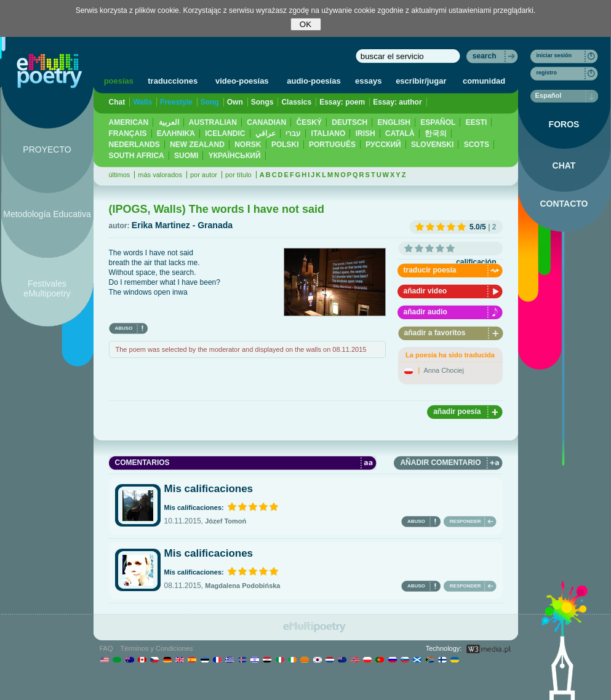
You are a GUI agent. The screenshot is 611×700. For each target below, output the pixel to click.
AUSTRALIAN (213, 122)
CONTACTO (564, 204)
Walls (142, 102)
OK (305, 24)
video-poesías (242, 81)
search (485, 56)
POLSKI (285, 145)
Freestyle (176, 102)
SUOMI (186, 156)
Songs (262, 102)
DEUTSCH (349, 122)
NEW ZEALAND (197, 145)
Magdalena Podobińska (242, 586)
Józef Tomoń (226, 521)
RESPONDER (465, 521)
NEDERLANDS (134, 145)
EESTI (477, 122)
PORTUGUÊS (332, 145)
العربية (169, 122)
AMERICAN (129, 122)
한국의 (436, 133)
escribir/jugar (421, 81)
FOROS (564, 124)
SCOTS (477, 145)
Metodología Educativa (47, 214)
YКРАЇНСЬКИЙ (235, 156)
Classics (296, 102)
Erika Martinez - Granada (182, 225)
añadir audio (425, 312)
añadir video (425, 291)
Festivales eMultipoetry (47, 288)
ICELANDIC (225, 133)
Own (235, 102)
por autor (204, 175)
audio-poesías (313, 81)
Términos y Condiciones (157, 648)
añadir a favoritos (435, 333)
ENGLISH (394, 122)
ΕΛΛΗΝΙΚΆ (176, 133)
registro (547, 73)
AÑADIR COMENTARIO (440, 463)
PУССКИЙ (383, 145)
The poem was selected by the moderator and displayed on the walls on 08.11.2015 (241, 349)
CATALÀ (400, 133)
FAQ (106, 648)
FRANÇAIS (128, 133)
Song (210, 102)
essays (368, 81)
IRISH (365, 133)
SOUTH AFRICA (137, 156)
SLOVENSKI (432, 145)
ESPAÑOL (438, 122)
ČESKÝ (309, 122)
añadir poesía (457, 412)
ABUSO (124, 328)
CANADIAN (266, 122)
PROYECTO (47, 149)
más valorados (160, 175)
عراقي (266, 133)
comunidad (484, 81)
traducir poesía (430, 270)
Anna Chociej (444, 370)
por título (238, 175)
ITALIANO (329, 133)
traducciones (173, 81)
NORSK (248, 145)
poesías (119, 81)
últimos (120, 175)
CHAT (564, 165)
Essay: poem (342, 102)
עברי (293, 133)
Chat (117, 102)
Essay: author (397, 102)
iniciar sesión (554, 55)
